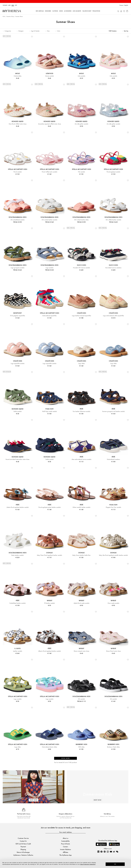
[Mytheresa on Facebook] (101, 852)
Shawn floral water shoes (113, 651)
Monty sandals (50, 76)
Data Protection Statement (88, 864)
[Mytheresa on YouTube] (111, 852)
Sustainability (65, 841)
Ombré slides (18, 76)
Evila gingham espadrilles (18, 316)
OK (115, 864)
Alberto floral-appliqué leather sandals (50, 651)
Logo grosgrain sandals (18, 268)
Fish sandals (82, 172)
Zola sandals (81, 76)
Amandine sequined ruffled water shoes (50, 124)
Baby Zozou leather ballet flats (82, 555)
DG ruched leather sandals (49, 220)
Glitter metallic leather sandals (81, 507)
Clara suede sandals (113, 603)
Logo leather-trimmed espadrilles (81, 316)
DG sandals (82, 699)
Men (9, 5)
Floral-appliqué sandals (113, 172)
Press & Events (65, 844)
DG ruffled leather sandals (113, 220)
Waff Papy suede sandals (49, 411)
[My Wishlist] (124, 11)
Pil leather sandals (50, 603)
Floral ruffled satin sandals (49, 172)
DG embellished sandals (18, 220)
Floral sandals (18, 172)
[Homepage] (12, 11)
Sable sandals (18, 411)
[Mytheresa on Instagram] (108, 852)
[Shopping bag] (127, 11)
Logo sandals (49, 268)
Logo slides (81, 364)
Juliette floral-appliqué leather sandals (18, 507)
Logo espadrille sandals (18, 364)
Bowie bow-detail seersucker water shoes (18, 459)
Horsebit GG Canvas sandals (81, 268)
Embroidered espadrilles (50, 316)
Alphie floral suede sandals (82, 603)
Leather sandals (18, 651)
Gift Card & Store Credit (23, 844)
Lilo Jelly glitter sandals (81, 124)
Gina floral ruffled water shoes (18, 124)
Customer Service (23, 838)
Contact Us (23, 841)
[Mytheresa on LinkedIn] (98, 852)
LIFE (16, 5)
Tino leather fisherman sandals (81, 411)
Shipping (23, 849)
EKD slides (81, 747)
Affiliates (65, 852)
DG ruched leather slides (81, 220)
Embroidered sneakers (113, 459)
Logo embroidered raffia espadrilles (113, 316)
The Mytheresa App (66, 855)
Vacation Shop (10, 17)
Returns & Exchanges (23, 852)
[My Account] (121, 11)
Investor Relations (65, 849)
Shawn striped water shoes (82, 651)
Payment (23, 847)
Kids (13, 5)
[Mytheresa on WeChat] (117, 852)
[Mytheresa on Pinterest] (105, 852)
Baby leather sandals (18, 555)
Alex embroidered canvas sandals (82, 459)
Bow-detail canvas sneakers (113, 268)
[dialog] (65, 864)
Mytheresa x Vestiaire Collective (23, 855)
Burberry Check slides (113, 747)
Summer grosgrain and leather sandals (113, 411)
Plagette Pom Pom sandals (113, 507)
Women (5, 5)
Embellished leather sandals (18, 603)
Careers (65, 847)
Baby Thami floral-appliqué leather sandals (49, 555)
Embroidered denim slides (50, 747)
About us (65, 838)
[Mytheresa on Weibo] (114, 852)
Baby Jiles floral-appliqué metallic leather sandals (113, 555)
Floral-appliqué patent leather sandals (50, 507)
